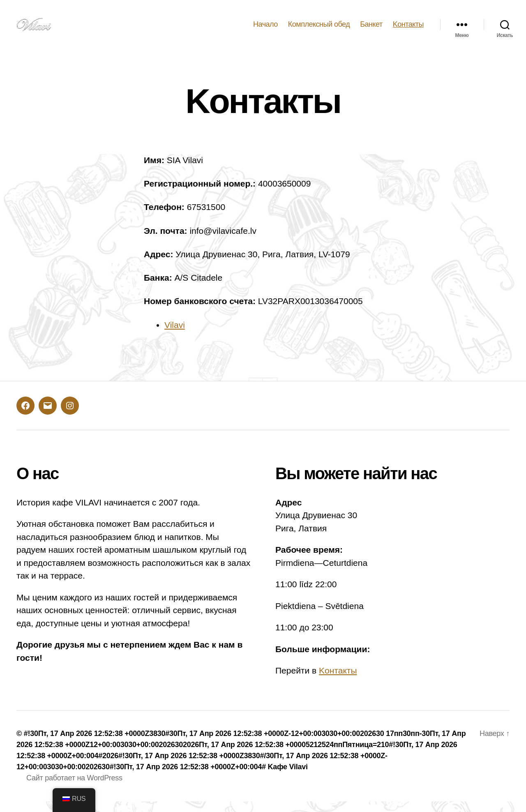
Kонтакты (408, 30)
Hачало (265, 30)
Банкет (371, 30)
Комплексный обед (319, 30)
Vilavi (175, 336)
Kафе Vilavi (287, 777)
